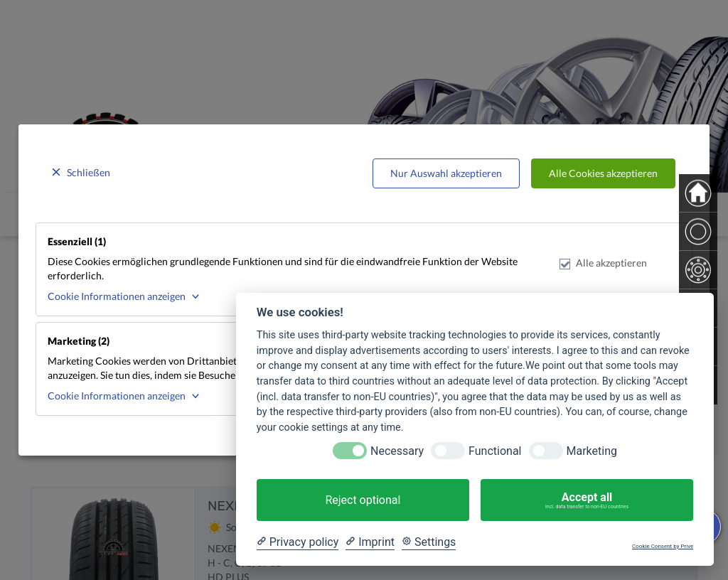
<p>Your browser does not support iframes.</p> (364, 290)
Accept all (587, 500)
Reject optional (363, 500)
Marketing (592, 451)
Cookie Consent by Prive (663, 546)
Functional (495, 451)
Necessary (397, 451)
